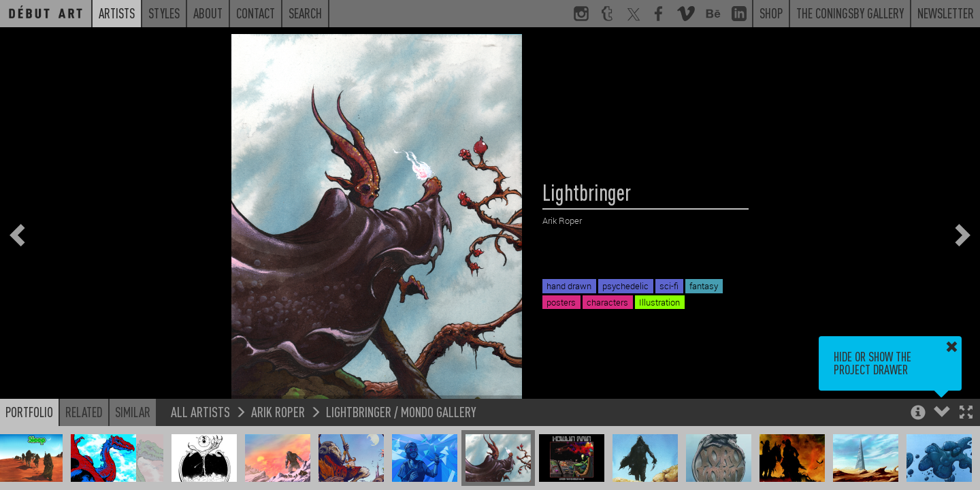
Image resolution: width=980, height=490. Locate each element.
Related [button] (84, 412)
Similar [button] (133, 412)
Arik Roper (278, 411)
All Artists (200, 411)
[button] (966, 413)
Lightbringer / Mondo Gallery (401, 411)
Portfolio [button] (29, 412)
